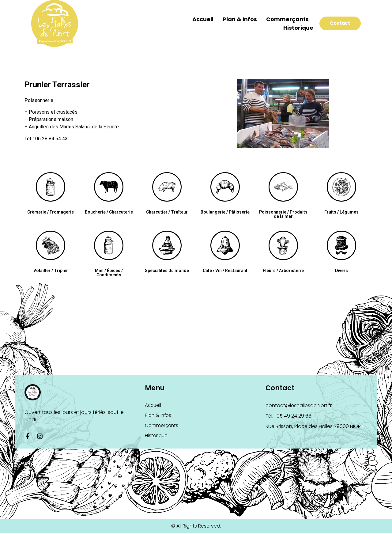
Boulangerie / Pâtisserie (225, 212)
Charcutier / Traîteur (167, 212)
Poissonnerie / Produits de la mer (283, 214)
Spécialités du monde (167, 271)
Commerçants (278, 19)
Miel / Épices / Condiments (109, 273)
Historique (289, 28)
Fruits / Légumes (341, 212)
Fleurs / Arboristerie (283, 271)
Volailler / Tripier (51, 271)
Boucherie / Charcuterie (109, 212)
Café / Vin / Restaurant (225, 271)
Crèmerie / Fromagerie (51, 212)
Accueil (194, 19)
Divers (341, 271)
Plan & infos (231, 19)
